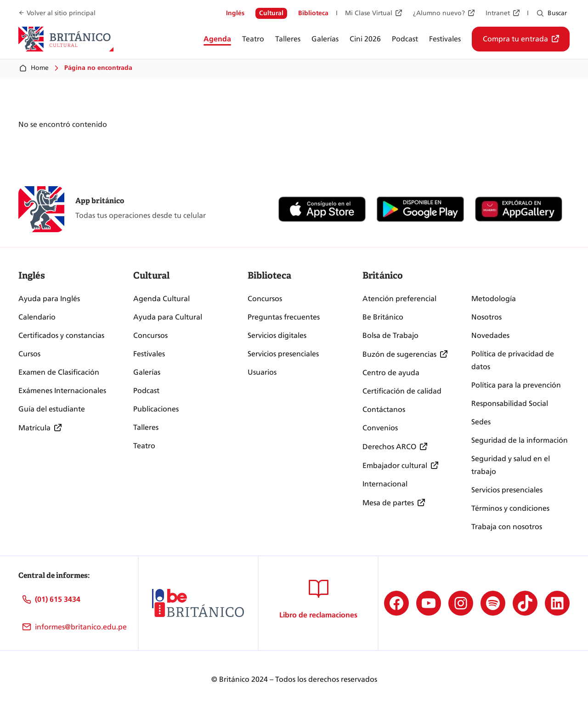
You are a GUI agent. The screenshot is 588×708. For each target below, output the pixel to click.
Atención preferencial (399, 299)
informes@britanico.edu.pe (81, 627)
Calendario (37, 317)
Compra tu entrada (515, 39)
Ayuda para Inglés (49, 299)
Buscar (557, 13)
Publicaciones (156, 409)
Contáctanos (384, 409)
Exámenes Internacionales (62, 391)
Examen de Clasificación (59, 372)
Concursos (150, 335)
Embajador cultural (395, 465)
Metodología (494, 299)
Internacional (385, 484)
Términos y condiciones (510, 508)
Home (34, 68)
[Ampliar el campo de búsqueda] (540, 13)
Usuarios (262, 372)
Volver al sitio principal (61, 13)
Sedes (481, 422)
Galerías (147, 372)
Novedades (490, 335)
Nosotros (486, 317)
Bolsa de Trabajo (390, 335)
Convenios (380, 428)
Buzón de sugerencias (399, 354)
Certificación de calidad (402, 391)
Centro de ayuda (391, 373)
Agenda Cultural (161, 299)
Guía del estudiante (52, 409)
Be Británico (383, 317)
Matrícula (34, 428)
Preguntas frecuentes (284, 317)
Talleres (146, 427)
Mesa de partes (388, 503)
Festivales (149, 354)
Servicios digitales (277, 335)
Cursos (29, 354)
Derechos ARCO (389, 447)
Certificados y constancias (61, 335)
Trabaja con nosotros (507, 527)
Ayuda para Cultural (168, 317)
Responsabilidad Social (510, 403)
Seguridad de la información (520, 440)
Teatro (144, 446)
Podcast (146, 391)
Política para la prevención (516, 385)
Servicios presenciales (283, 354)
